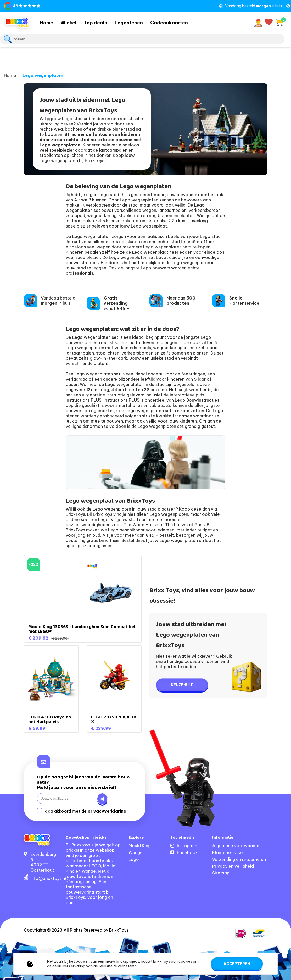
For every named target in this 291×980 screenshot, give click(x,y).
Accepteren (237, 964)
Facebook (187, 852)
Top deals (102, 22)
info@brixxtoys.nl (48, 878)
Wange (136, 852)
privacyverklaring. (108, 810)
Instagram (187, 845)
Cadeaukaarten (179, 22)
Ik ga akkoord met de (86, 810)
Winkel (73, 22)
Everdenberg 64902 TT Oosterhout (43, 861)
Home (48, 22)
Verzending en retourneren (239, 859)
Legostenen (138, 22)
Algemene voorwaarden (237, 845)
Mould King (140, 845)
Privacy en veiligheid (233, 865)
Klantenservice (228, 852)
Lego (134, 859)
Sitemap (221, 872)
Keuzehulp (182, 684)
